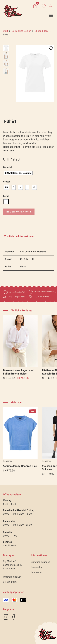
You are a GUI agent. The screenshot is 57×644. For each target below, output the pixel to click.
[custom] (6, 617)
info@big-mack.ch (12, 577)
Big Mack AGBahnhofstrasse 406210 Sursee (13, 565)
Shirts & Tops (42, 31)
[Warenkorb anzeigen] (34, 6)
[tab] (19, 236)
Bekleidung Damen (22, 31)
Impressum (37, 572)
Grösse (7, 182)
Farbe (6, 196)
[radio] (18, 173)
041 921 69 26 (10, 582)
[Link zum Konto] (44, 6)
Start (5, 31)
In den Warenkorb (19, 212)
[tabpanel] (28, 259)
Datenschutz (37, 567)
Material (8, 167)
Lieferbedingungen (41, 562)
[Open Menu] (51, 15)
